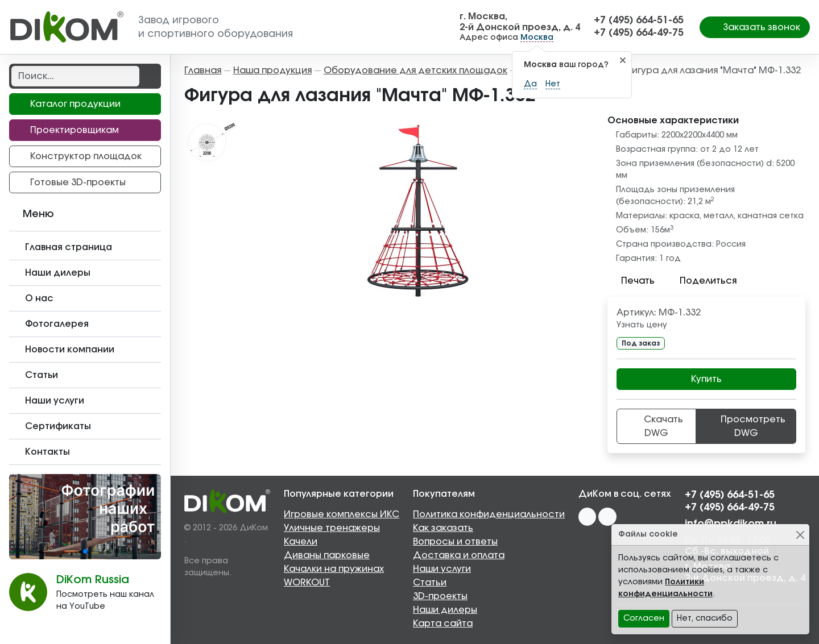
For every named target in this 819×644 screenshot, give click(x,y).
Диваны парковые (327, 555)
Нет (553, 84)
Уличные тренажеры (332, 528)
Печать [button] (631, 281)
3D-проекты (440, 596)
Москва (537, 38)
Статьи (430, 583)
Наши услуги (442, 569)
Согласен (644, 618)
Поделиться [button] (701, 281)
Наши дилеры (445, 610)
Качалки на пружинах (334, 569)
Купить (706, 379)
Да (530, 84)
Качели (301, 542)
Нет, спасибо (705, 618)
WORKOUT (307, 583)
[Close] (800, 535)
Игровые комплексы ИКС (342, 514)
